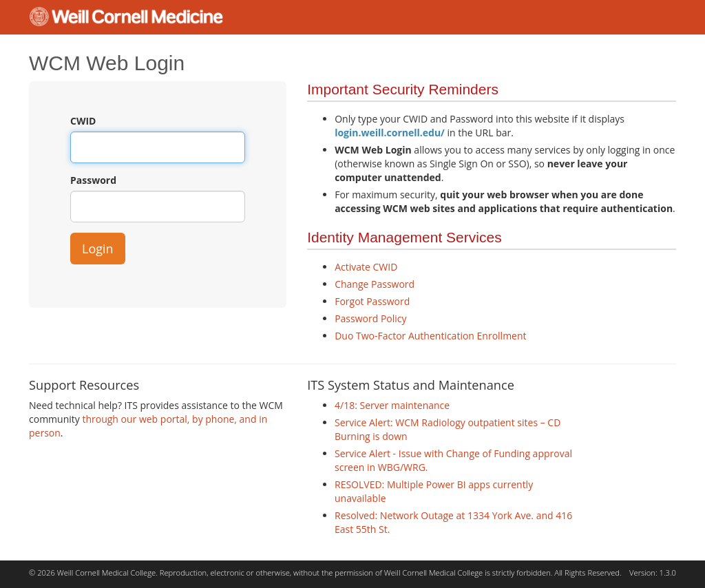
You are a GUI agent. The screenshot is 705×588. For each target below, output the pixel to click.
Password (93, 180)
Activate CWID (366, 267)
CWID (83, 121)
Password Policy (370, 318)
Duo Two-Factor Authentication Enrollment (430, 336)
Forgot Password (372, 301)
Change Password (375, 284)
